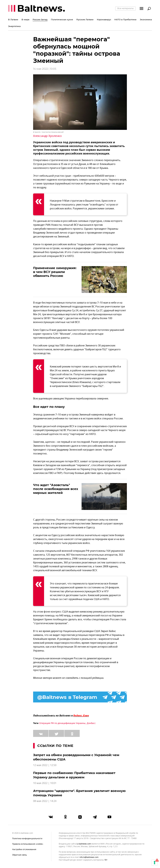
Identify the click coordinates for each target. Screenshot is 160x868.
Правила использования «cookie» (28, 844)
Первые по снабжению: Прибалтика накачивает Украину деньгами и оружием (74, 775)
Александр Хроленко (47, 136)
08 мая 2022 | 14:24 (45, 801)
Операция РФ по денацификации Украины (62, 723)
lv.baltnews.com (84, 844)
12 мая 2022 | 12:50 (45, 765)
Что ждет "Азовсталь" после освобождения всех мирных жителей (56, 489)
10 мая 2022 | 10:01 (45, 783)
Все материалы (125, 8)
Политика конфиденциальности (27, 839)
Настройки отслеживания (24, 849)
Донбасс (91, 723)
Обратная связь (20, 855)
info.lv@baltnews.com (89, 857)
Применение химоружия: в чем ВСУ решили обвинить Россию (55, 272)
